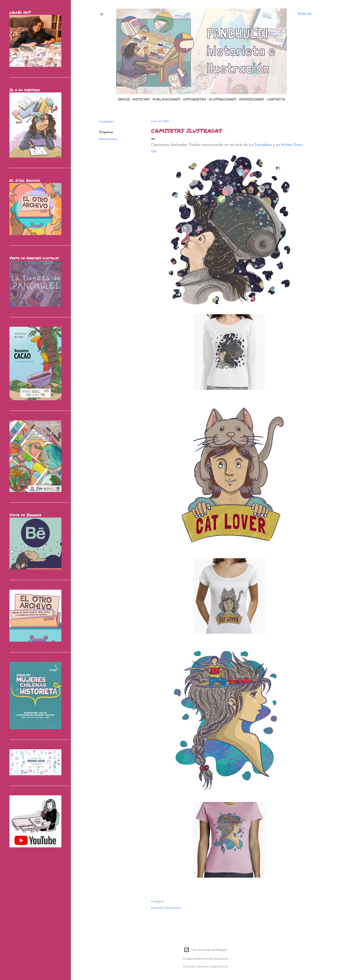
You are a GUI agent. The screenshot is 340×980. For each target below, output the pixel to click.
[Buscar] (305, 14)
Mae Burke (221, 959)
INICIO (122, 99)
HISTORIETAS (193, 99)
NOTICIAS (139, 99)
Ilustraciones (108, 139)
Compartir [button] (107, 122)
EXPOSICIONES (250, 99)
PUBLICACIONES (164, 99)
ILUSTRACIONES (221, 99)
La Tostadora (260, 145)
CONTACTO (274, 99)
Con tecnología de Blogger (205, 950)
